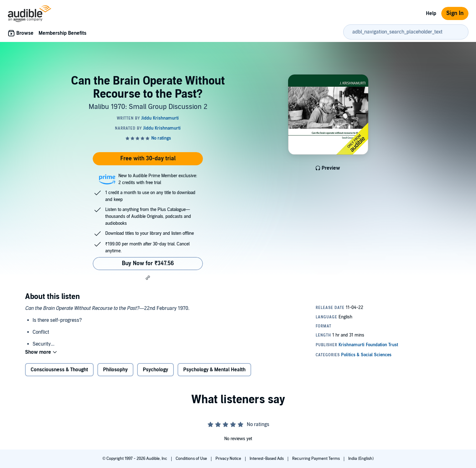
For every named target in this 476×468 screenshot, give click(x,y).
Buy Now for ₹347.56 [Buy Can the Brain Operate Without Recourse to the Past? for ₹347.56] (148, 263)
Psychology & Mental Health (214, 370)
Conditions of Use (192, 459)
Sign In (455, 13)
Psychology (155, 370)
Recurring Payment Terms (316, 459)
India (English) (361, 459)
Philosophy (115, 370)
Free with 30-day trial (148, 159)
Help (431, 13)
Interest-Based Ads (267, 459)
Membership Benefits (62, 33)
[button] (148, 278)
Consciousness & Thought (59, 370)
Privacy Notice (229, 459)
